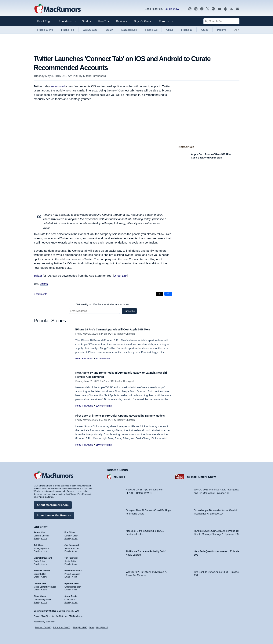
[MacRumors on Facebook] (202, 9)
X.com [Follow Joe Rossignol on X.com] (75, 549)
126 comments (104, 406)
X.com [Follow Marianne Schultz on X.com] (75, 575)
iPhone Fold (68, 30)
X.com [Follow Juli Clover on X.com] (44, 549)
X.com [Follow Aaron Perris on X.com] (75, 600)
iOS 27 (109, 30)
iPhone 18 (187, 30)
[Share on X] (159, 294)
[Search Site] (221, 21)
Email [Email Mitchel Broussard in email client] (36, 562)
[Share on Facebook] (168, 294)
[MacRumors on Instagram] (196, 9)
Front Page (44, 21)
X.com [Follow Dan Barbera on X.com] (44, 588)
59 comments (103, 359)
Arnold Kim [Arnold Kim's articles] (39, 530)
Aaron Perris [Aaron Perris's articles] (71, 594)
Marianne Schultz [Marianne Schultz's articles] (73, 569)
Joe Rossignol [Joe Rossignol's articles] (72, 543)
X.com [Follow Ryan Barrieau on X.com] (75, 588)
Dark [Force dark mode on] (105, 628)
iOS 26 (205, 30)
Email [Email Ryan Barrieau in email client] (67, 588)
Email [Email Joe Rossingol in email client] (67, 549)
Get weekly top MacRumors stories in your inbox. (103, 304)
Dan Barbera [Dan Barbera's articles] (40, 582)
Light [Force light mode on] (98, 628)
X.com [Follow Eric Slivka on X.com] (75, 537)
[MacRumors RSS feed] (231, 9)
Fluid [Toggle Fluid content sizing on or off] (75, 628)
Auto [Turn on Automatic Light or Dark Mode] (92, 628)
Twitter (38, 276)
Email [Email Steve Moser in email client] (36, 600)
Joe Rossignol (126, 381)
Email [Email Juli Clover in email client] (36, 549)
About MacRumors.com (53, 503)
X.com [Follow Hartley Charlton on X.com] (44, 575)
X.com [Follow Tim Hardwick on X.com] (75, 562)
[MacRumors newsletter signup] (238, 9)
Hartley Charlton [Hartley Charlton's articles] (42, 569)
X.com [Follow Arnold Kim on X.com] (44, 537)
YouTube (119, 475)
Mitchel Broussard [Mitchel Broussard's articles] (43, 556)
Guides (86, 21)
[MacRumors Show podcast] (190, 9)
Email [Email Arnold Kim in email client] (36, 537)
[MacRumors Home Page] (57, 9)
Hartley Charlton (126, 334)
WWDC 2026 (90, 30)
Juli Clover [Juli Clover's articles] (39, 543)
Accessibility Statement (44, 622)
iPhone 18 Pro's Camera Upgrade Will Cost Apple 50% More (121, 329)
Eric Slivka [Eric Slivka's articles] (70, 530)
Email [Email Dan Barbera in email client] (36, 588)
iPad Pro (221, 30)
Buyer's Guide (143, 21)
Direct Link (120, 276)
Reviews (121, 21)
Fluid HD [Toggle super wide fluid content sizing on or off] (83, 628)
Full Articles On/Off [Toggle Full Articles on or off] (61, 628)
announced (58, 86)
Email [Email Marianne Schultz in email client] (67, 575)
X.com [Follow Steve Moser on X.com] (44, 600)
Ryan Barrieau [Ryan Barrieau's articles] (72, 582)
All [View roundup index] (237, 30)
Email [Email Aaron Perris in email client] (67, 600)
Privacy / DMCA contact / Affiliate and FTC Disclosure (58, 616)
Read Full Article (84, 359)
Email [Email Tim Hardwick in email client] (67, 562)
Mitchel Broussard (94, 76)
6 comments (40, 294)
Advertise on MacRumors (54, 513)
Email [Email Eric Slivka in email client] (67, 537)
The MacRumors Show (200, 475)
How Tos (103, 21)
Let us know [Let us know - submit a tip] (172, 9)
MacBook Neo (129, 30)
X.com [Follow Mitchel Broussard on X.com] (44, 562)
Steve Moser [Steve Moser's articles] (40, 594)
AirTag (169, 30)
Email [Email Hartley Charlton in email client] (36, 575)
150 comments (104, 449)
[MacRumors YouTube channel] (219, 9)
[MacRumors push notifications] (225, 9)
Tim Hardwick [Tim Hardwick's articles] (71, 556)
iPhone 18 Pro (45, 30)
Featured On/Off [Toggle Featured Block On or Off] (42, 628)
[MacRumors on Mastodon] (213, 9)
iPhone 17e (151, 30)
